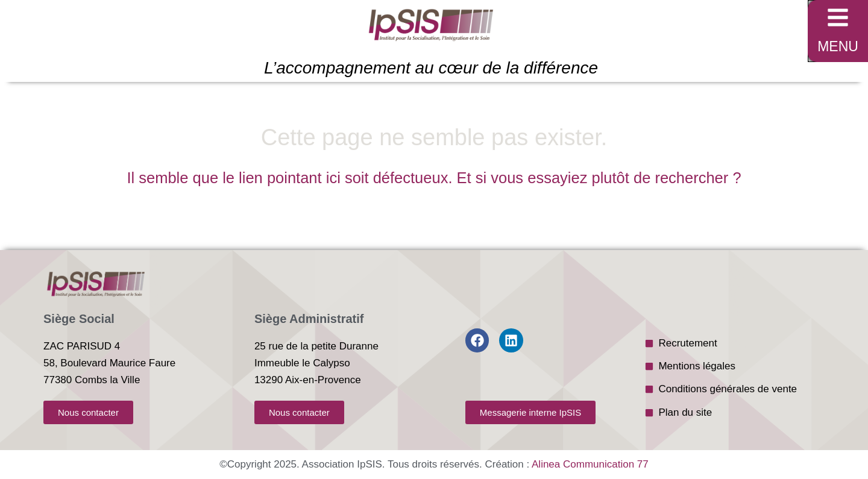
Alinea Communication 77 (590, 464)
